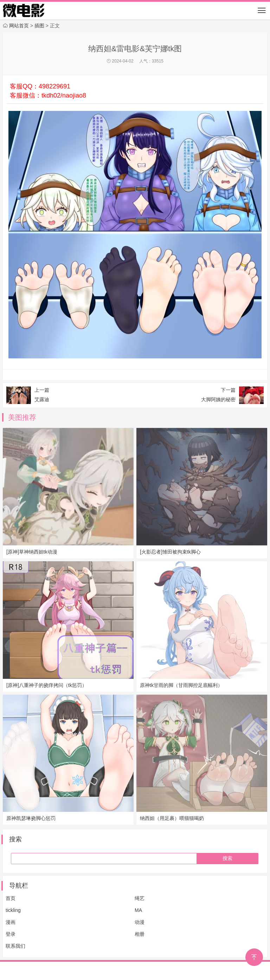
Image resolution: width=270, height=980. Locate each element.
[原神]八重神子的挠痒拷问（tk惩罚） (47, 685)
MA (138, 910)
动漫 (140, 922)
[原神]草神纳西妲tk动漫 (32, 552)
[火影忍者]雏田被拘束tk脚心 (170, 552)
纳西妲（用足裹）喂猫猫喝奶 (172, 818)
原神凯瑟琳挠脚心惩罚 (31, 818)
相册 (140, 934)
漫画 (11, 922)
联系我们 (15, 946)
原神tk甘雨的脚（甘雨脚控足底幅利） (181, 685)
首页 (11, 898)
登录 (11, 934)
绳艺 (140, 898)
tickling (13, 910)
